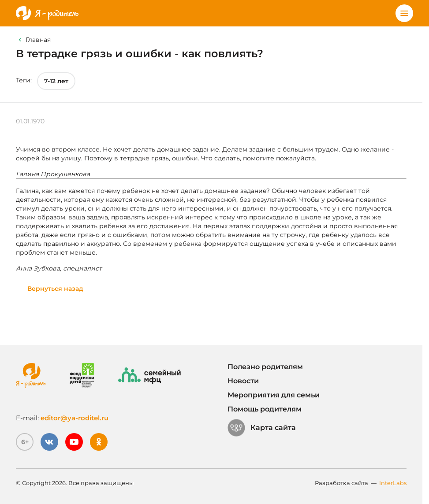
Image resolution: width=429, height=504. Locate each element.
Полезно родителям (265, 367)
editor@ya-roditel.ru (75, 418)
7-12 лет (56, 81)
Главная (38, 40)
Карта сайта (262, 428)
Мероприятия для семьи (274, 395)
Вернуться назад (55, 289)
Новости (243, 381)
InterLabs (393, 483)
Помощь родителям (265, 409)
